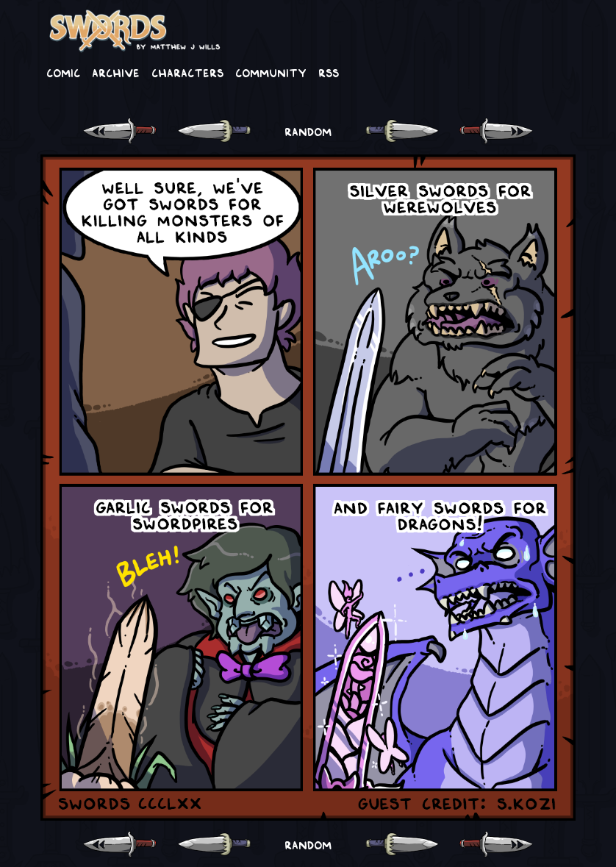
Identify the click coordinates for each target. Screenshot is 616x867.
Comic (63, 72)
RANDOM (308, 131)
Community (271, 72)
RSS (329, 72)
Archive (116, 72)
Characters (187, 72)
